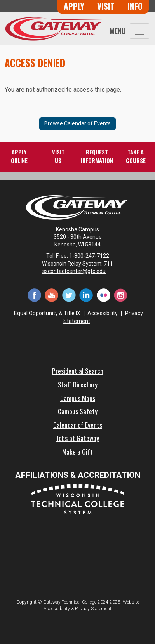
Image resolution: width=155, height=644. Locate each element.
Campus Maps (78, 398)
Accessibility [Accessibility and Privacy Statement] (103, 313)
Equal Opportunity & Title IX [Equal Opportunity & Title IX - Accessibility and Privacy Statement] (47, 313)
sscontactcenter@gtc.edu (77, 271)
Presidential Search (78, 371)
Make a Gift (77, 451)
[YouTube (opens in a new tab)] (52, 294)
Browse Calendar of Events (77, 123)
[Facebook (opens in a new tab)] (34, 294)
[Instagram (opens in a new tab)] (120, 294)
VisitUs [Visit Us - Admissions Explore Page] (58, 156)
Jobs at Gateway (78, 438)
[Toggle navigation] (139, 31)
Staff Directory (78, 384)
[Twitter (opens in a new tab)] (69, 294)
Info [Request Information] (135, 6)
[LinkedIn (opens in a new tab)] (86, 294)
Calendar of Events (78, 425)
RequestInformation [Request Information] (97, 156)
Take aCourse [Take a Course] (136, 156)
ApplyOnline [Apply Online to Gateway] (19, 156)
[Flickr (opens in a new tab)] (103, 294)
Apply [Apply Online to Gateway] (74, 6)
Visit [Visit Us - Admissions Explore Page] (106, 6)
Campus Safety (78, 411)
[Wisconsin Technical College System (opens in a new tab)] (78, 499)
